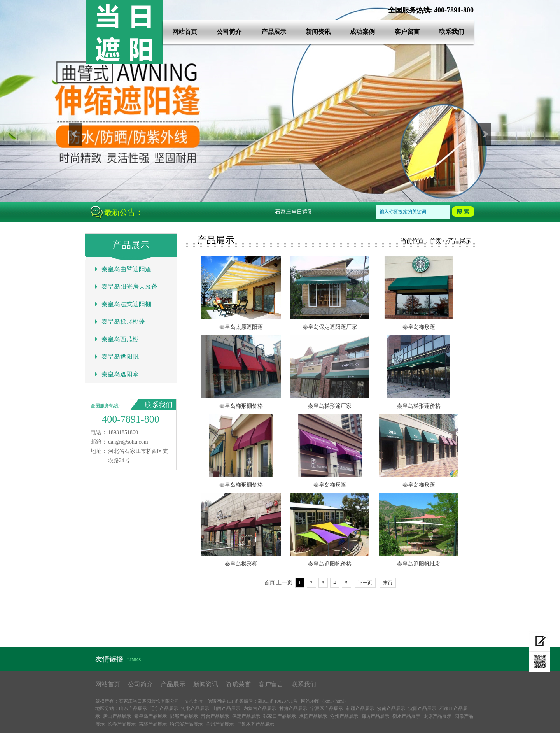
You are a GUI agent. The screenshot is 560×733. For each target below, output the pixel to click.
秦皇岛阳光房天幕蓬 (129, 287)
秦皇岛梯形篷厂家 (330, 406)
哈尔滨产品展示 (186, 724)
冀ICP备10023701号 (278, 701)
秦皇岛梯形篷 (330, 485)
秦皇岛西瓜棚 (120, 339)
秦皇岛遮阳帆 (120, 357)
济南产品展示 (391, 708)
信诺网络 (217, 701)
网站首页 (185, 32)
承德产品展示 (313, 716)
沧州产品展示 (344, 716)
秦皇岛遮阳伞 (120, 374)
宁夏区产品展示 (327, 708)
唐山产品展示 (117, 716)
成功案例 (362, 32)
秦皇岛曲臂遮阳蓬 (126, 269)
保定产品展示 (246, 716)
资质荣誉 (238, 684)
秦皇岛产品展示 (150, 716)
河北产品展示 (195, 708)
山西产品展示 (226, 708)
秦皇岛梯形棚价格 (241, 406)
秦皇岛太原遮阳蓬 (241, 327)
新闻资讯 (318, 32)
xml (328, 701)
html (339, 701)
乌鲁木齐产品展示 (255, 724)
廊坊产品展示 (375, 716)
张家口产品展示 (280, 716)
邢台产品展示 (215, 716)
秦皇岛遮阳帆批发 (419, 564)
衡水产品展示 (406, 716)
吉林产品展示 (153, 724)
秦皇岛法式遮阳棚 (126, 304)
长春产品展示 (122, 724)
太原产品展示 (437, 716)
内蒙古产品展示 (260, 708)
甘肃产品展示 (293, 708)
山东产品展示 (133, 708)
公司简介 (229, 32)
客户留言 (407, 32)
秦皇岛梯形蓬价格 (419, 406)
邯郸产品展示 (184, 716)
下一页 (365, 583)
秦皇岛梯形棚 (241, 564)
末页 (388, 583)
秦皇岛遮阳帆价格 (330, 564)
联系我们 (451, 32)
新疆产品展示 (360, 708)
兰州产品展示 (220, 724)
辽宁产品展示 (164, 708)
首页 (436, 241)
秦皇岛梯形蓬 (419, 327)
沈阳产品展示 (422, 708)
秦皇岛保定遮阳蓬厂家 (330, 327)
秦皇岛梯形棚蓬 (123, 322)
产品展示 (274, 32)
